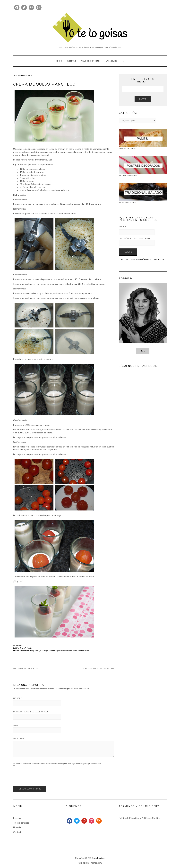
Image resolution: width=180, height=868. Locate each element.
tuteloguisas (99, 858)
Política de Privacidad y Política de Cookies (139, 818)
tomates (77, 651)
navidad (52, 651)
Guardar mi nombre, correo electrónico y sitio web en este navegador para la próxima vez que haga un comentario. (59, 763)
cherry (32, 651)
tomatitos (85, 651)
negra (58, 651)
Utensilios (112, 61)
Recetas (72, 61)
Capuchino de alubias (96, 668)
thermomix (70, 651)
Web (16, 725)
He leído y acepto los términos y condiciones (143, 259)
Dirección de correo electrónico (31, 712)
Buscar (143, 99)
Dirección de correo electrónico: (137, 241)
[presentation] (38, 778)
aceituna (25, 651)
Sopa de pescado (28, 668)
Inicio (59, 61)
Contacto (18, 832)
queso (63, 651)
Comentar (18, 739)
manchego (44, 651)
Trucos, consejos (91, 61)
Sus (20, 645)
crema (37, 651)
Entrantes (29, 648)
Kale (80, 863)
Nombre (18, 698)
